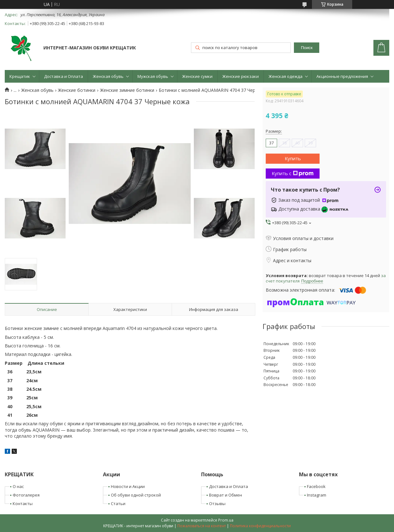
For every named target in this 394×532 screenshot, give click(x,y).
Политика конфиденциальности (260, 526)
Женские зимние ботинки (127, 90)
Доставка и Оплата (64, 76)
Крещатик (20, 76)
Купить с (293, 173)
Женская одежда (286, 76)
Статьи (118, 503)
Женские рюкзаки (241, 76)
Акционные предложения (342, 76)
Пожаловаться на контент (202, 526)
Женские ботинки (77, 90)
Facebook (316, 486)
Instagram (317, 495)
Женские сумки (197, 76)
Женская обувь (108, 76)
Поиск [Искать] (307, 48)
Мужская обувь (153, 76)
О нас (18, 486)
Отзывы (217, 503)
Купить (293, 158)
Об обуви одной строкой (136, 495)
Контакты (23, 503)
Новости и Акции (128, 486)
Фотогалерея (26, 495)
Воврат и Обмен (226, 495)
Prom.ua (226, 520)
